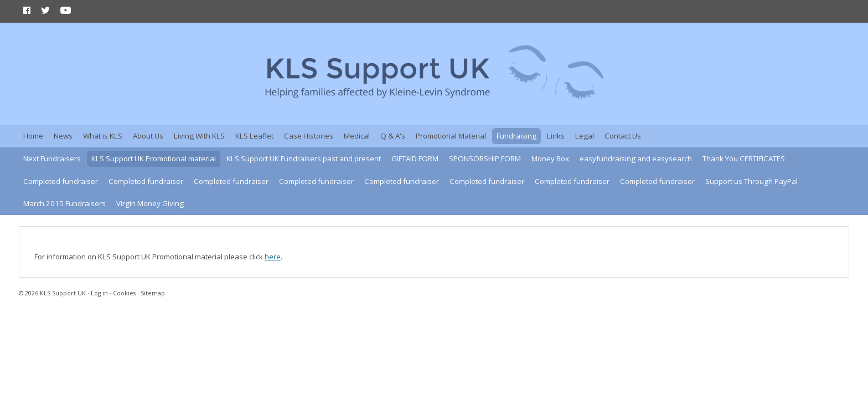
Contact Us (623, 136)
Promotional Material (451, 136)
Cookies (124, 293)
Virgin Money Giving (150, 203)
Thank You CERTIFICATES (744, 158)
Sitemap (153, 293)
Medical (357, 136)
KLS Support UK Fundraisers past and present (304, 158)
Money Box (550, 158)
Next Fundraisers (52, 158)
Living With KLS (199, 136)
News (63, 136)
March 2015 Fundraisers (64, 203)
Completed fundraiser (61, 181)
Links (556, 136)
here (273, 257)
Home (33, 136)
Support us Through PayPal (751, 181)
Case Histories (309, 136)
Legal (585, 136)
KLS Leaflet (254, 136)
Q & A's (393, 136)
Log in (99, 293)
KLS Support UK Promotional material (154, 158)
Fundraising (516, 136)
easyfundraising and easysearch (636, 158)
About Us (148, 136)
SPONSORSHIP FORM (485, 158)
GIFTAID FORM (415, 158)
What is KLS (103, 136)
